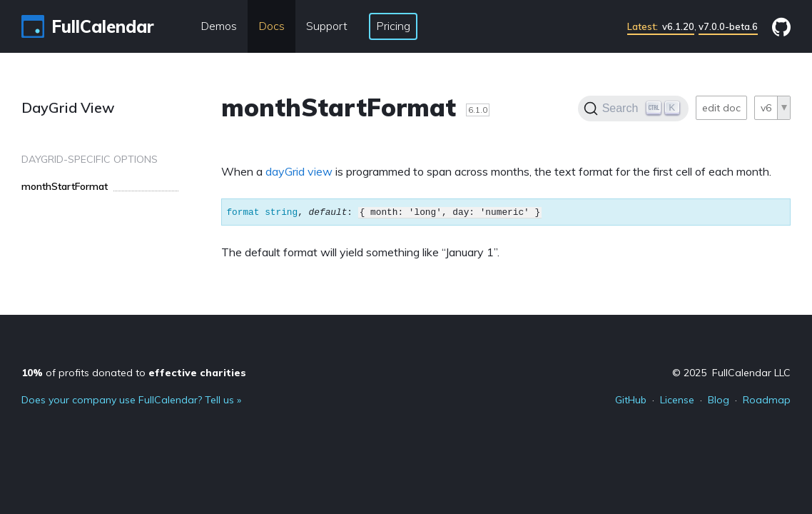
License (677, 400)
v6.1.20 (661, 26)
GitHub (631, 400)
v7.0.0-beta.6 (728, 26)
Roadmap (767, 400)
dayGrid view (299, 171)
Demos (219, 26)
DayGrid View (68, 107)
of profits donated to (134, 373)
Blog (719, 400)
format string (262, 212)
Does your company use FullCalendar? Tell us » (131, 400)
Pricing (393, 26)
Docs (271, 26)
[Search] (633, 109)
